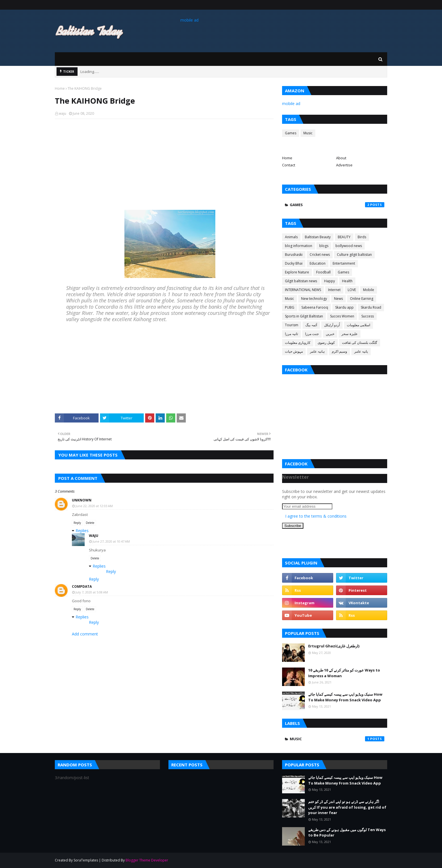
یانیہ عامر (361, 351)
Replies (82, 531)
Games (291, 133)
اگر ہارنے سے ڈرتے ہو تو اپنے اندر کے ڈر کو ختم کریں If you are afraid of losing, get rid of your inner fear (347, 807)
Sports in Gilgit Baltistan (304, 316)
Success (368, 316)
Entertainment (344, 263)
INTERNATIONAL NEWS (303, 290)
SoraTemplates (86, 860)
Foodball (323, 272)
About (341, 158)
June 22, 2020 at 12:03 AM (94, 506)
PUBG (290, 307)
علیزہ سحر (350, 334)
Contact (289, 165)
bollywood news (349, 246)
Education (318, 263)
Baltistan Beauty (318, 237)
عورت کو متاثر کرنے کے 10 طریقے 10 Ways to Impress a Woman (344, 673)
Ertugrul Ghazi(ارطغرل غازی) (334, 646)
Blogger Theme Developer (147, 860)
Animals (291, 237)
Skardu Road (371, 307)
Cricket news (320, 255)
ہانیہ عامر (317, 351)
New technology (314, 299)
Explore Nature (297, 272)
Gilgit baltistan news (301, 281)
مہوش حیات (294, 351)
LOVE (352, 290)
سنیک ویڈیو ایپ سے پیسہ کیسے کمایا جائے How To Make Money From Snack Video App (345, 697)
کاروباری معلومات (298, 343)
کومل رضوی (326, 343)
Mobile (369, 290)
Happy (330, 281)
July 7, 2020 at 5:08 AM (92, 592)
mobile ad (189, 20)
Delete (90, 523)
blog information (299, 246)
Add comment (85, 634)
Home (60, 88)
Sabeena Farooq (315, 307)
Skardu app (344, 307)
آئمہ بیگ (311, 325)
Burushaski (294, 255)
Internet (334, 290)
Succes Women (342, 316)
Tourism (292, 325)
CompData (82, 586)
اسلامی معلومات (358, 325)
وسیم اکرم (339, 351)
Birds (362, 237)
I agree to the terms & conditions (316, 516)
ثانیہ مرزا (291, 334)
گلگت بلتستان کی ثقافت (360, 343)
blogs (324, 246)
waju (62, 113)
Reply (77, 523)
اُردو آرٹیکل (332, 325)
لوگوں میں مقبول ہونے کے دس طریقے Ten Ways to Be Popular (347, 833)
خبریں (330, 334)
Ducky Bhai (294, 263)
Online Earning (362, 299)
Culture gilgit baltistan (354, 255)
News (338, 299)
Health (347, 281)
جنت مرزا (312, 334)
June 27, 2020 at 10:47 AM (111, 541)
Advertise (344, 165)
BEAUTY (344, 237)
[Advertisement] (164, 164)
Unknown (82, 500)
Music (308, 133)
